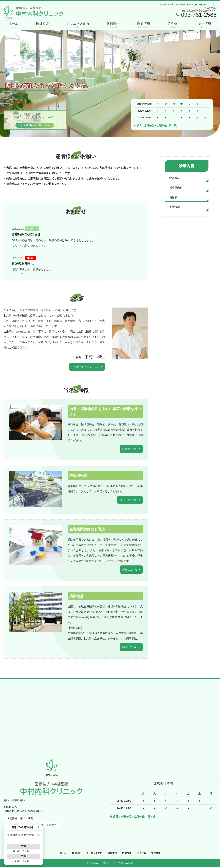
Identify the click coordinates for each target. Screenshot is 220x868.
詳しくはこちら (128, 500)
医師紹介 (43, 25)
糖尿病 (173, 198)
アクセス (174, 25)
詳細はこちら (129, 449)
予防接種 (175, 208)
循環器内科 (176, 188)
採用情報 (205, 25)
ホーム (14, 25)
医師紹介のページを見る (85, 367)
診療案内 (113, 25)
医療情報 (144, 25)
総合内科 (175, 178)
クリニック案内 (78, 25)
